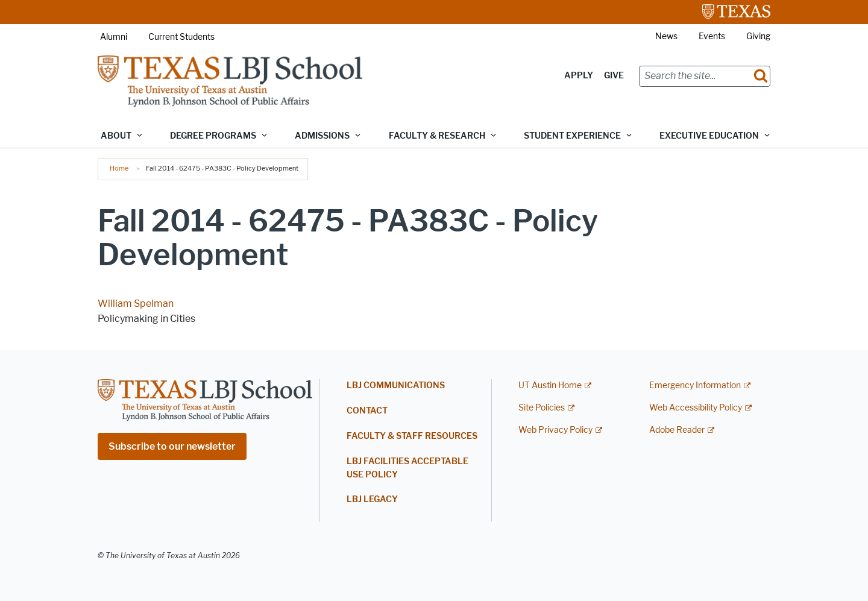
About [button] (116, 136)
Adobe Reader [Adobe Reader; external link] (677, 430)
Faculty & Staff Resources (412, 436)
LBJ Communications (396, 385)
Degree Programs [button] (213, 136)
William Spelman (136, 304)
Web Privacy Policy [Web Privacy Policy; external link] (555, 430)
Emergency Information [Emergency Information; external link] (695, 385)
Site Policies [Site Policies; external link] (542, 408)
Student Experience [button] (572, 136)
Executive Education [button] (709, 136)
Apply (579, 76)
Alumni (114, 37)
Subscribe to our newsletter (172, 446)
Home (119, 168)
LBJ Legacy (372, 499)
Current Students (181, 37)
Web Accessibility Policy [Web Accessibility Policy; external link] (696, 408)
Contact (367, 411)
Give (614, 76)
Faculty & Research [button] (437, 136)
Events (712, 36)
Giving (758, 36)
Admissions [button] (322, 136)
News (666, 36)
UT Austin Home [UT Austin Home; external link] (550, 385)
